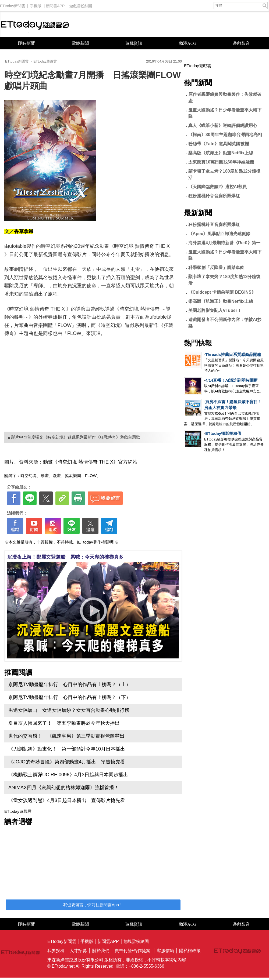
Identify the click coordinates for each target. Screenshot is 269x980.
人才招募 (78, 951)
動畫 (45, 476)
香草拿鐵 (24, 231)
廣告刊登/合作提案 (132, 951)
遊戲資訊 (134, 43)
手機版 (36, 5)
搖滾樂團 (73, 476)
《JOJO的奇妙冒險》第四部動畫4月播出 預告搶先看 (67, 762)
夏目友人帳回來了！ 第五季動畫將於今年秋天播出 (64, 723)
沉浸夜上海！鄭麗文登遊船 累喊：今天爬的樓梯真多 (65, 557)
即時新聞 (27, 43)
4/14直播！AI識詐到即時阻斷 (231, 380)
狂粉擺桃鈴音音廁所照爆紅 (214, 196)
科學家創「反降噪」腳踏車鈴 (216, 267)
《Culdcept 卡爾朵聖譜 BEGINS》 (222, 292)
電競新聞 (80, 43)
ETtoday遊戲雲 (35, 25)
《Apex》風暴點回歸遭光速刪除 (219, 234)
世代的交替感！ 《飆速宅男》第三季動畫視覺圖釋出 (66, 736)
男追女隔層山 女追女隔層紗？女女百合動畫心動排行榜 (69, 710)
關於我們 (101, 951)
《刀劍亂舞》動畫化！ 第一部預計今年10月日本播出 (67, 749)
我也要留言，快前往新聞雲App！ (93, 905)
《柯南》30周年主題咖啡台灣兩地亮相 (225, 135)
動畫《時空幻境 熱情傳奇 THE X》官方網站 (90, 462)
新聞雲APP (55, 5)
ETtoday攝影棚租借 (223, 433)
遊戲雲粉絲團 (81, 5)
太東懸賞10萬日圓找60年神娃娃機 (221, 162)
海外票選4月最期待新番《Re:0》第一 (224, 243)
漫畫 (57, 476)
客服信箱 (165, 951)
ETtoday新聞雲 (13, 5)
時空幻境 (29, 476)
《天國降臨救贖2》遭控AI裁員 (217, 187)
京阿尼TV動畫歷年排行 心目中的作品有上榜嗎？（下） (70, 697)
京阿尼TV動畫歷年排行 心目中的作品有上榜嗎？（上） (70, 684)
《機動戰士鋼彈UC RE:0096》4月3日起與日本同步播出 (68, 775)
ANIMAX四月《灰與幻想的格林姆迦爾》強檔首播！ (64, 788)
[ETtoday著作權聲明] (96, 542)
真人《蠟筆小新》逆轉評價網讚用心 (223, 125)
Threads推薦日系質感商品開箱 (233, 354)
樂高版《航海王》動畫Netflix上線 (221, 153)
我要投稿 (56, 951)
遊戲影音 (241, 43)
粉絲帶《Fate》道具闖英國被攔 (219, 144)
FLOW (91, 476)
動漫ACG (187, 43)
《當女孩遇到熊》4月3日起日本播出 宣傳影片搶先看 (67, 800)
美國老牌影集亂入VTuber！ (215, 310)
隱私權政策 (190, 951)
